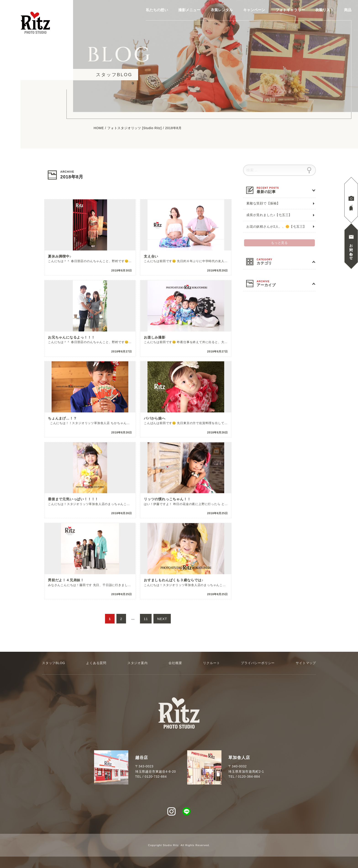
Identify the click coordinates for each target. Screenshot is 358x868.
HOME (99, 128)
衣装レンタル (222, 10)
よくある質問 (96, 663)
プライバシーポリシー (258, 663)
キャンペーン (254, 10)
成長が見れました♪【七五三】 (269, 215)
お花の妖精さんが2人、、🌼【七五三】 (276, 227)
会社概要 (175, 663)
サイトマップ (306, 663)
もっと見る (279, 243)
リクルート (211, 663)
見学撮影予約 (351, 204)
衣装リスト (325, 10)
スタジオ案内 (138, 663)
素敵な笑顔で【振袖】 (263, 203)
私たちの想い (157, 10)
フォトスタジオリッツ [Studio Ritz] (135, 128)
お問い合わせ (351, 250)
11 (146, 620)
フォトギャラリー (290, 10)
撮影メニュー (189, 10)
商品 (348, 10)
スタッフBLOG (54, 663)
